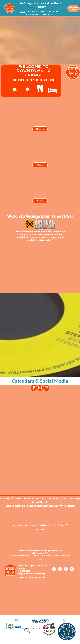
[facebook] (34, 388)
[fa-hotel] (52, 90)
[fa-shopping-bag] (15, 89)
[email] (46, 388)
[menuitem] (22, 11)
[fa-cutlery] (40, 89)
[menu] (5, 6)
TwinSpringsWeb (69, 642)
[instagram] (40, 388)
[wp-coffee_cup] (28, 89)
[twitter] (66, 569)
